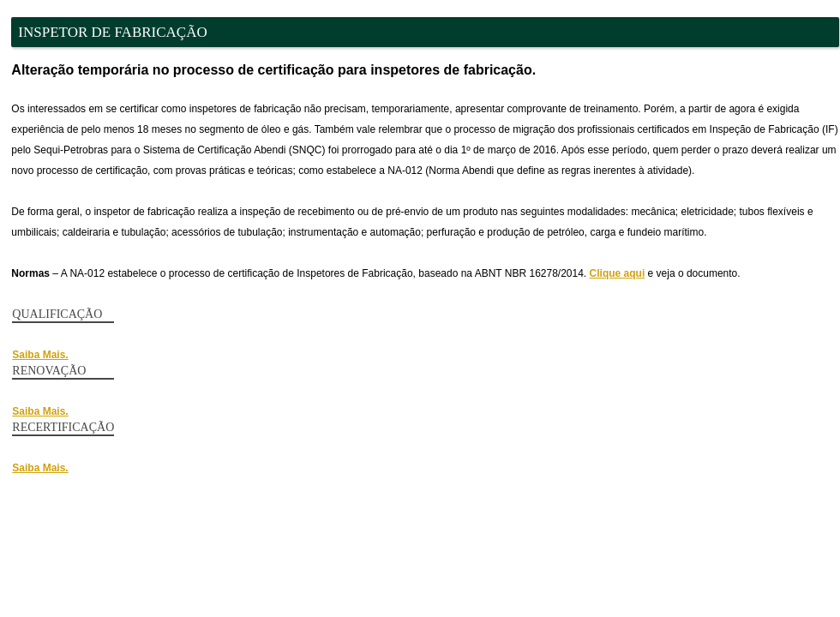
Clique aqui (618, 273)
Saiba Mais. (40, 355)
